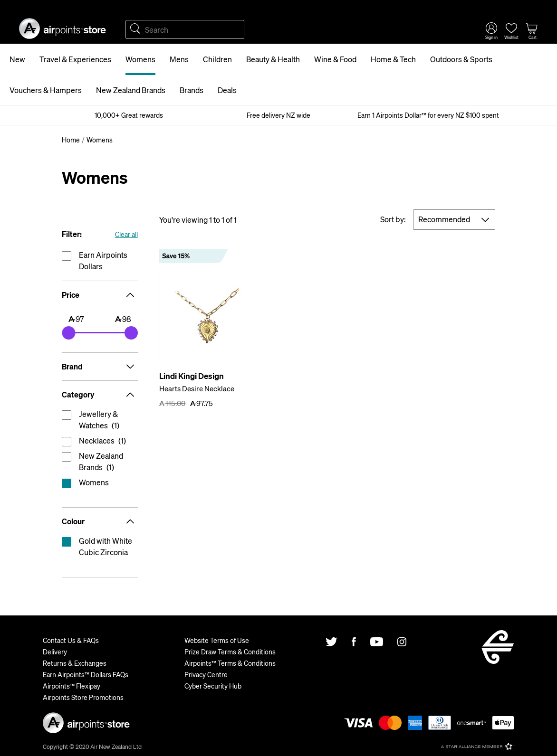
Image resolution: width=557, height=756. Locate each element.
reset (100, 484)
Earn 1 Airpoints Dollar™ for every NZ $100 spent (428, 115)
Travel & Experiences (75, 59)
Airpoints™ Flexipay (72, 686)
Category (100, 395)
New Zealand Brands (131, 90)
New (17, 59)
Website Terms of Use (217, 640)
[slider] (68, 333)
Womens (140, 59)
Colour (100, 521)
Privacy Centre (206, 674)
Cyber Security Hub (213, 686)
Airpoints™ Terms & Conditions (230, 663)
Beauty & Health (273, 59)
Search (135, 29)
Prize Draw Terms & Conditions (230, 652)
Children (217, 59)
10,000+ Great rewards (129, 115)
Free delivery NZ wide (278, 115)
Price (100, 295)
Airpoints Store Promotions (83, 697)
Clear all (126, 234)
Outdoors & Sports (461, 59)
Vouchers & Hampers (46, 90)
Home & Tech (393, 59)
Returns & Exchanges (75, 663)
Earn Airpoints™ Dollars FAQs (86, 674)
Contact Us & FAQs (71, 640)
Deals (227, 90)
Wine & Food (335, 59)
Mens (179, 59)
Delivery (55, 652)
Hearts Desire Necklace (197, 388)
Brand (100, 367)
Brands (192, 90)
